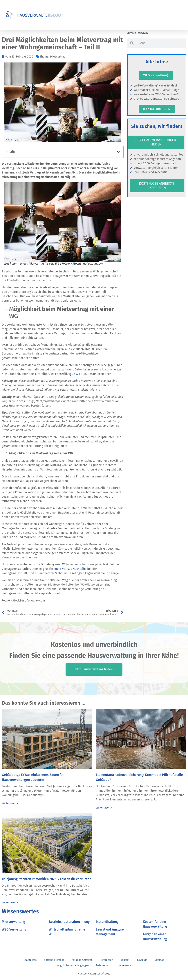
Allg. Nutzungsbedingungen (73, 965)
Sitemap (159, 960)
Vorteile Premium (54, 960)
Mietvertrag (58, 57)
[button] (181, 15)
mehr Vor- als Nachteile (70, 569)
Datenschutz (103, 965)
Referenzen (106, 960)
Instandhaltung (107, 922)
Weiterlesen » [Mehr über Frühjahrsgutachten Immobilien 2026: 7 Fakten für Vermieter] (10, 903)
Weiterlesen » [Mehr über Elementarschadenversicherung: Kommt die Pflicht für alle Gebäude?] (104, 808)
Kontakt (125, 960)
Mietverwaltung (13, 922)
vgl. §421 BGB (77, 374)
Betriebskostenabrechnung (69, 922)
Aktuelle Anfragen (82, 960)
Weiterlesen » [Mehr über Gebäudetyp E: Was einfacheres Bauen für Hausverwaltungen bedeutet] (10, 803)
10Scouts (142, 960)
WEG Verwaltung (14, 929)
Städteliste (30, 960)
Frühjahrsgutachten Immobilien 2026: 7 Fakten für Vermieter (46, 879)
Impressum (124, 965)
